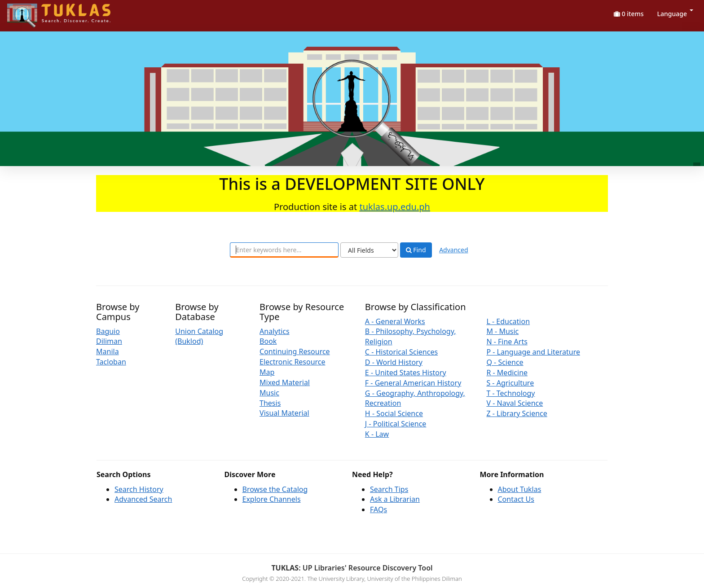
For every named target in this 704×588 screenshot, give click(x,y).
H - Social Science (394, 413)
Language (675, 14)
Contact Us (516, 499)
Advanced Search (143, 499)
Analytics (275, 331)
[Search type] (369, 250)
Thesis (270, 403)
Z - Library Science (517, 413)
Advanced (453, 250)
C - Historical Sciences (401, 352)
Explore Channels (272, 499)
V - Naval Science (515, 403)
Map (267, 372)
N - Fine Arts (507, 342)
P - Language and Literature (533, 352)
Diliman (109, 341)
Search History (139, 489)
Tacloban (111, 362)
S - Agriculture (510, 383)
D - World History (394, 362)
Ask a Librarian (395, 499)
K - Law (377, 434)
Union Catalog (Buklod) (199, 336)
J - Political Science (396, 424)
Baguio (108, 331)
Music (269, 393)
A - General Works (395, 321)
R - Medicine (507, 373)
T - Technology (510, 393)
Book (268, 341)
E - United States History (406, 373)
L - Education (508, 321)
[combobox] (284, 250)
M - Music (502, 331)
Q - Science (505, 362)
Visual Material (284, 413)
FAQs (378, 509)
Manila (108, 351)
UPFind (29, 11)
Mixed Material (285, 382)
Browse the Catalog (275, 489)
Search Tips (389, 489)
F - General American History (413, 383)
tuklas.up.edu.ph (395, 207)
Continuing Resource (295, 351)
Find (416, 250)
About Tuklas (520, 489)
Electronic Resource (293, 362)
